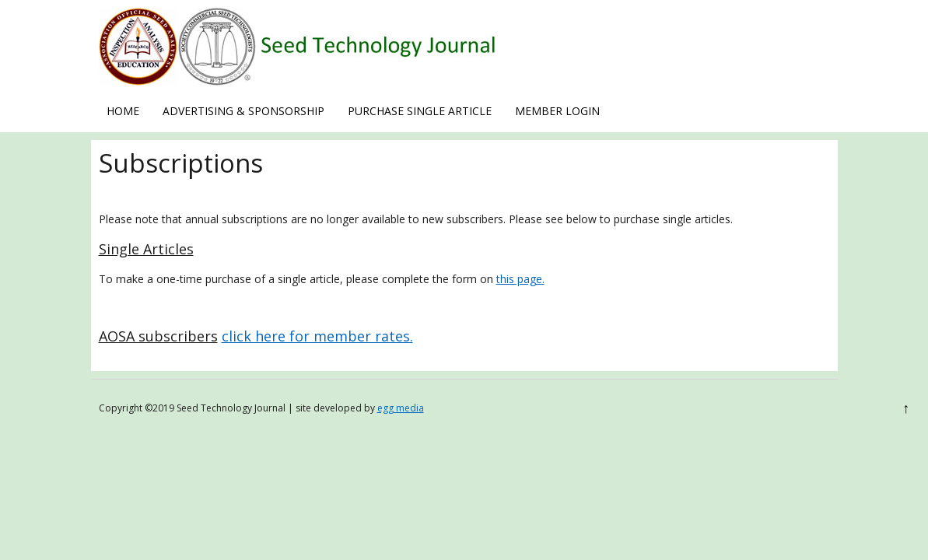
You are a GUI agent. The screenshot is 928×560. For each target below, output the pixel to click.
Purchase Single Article (420, 111)
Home (123, 111)
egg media (401, 408)
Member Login (557, 111)
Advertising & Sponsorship (243, 111)
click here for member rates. (317, 336)
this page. (520, 279)
